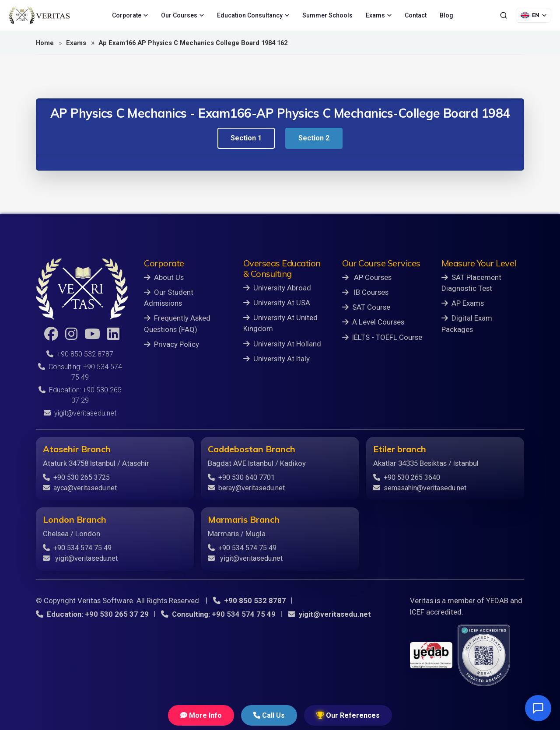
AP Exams (463, 303)
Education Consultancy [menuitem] (253, 15)
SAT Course (366, 307)
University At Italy (276, 359)
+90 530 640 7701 (241, 477)
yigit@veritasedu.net (80, 413)
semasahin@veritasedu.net (420, 488)
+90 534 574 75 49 (77, 548)
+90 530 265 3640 (407, 477)
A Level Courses (373, 322)
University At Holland (282, 344)
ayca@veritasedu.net (80, 488)
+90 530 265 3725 (76, 477)
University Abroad (277, 288)
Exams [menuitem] (379, 15)
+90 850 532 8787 (80, 354)
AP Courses (367, 277)
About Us (164, 277)
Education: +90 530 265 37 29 (92, 614)
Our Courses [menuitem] (182, 15)
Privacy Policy (171, 344)
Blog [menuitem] (446, 15)
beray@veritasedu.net (246, 488)
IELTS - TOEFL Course (382, 337)
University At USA (277, 303)
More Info (201, 715)
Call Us (269, 715)
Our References (348, 715)
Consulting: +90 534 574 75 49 (218, 614)
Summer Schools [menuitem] (327, 15)
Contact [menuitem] (416, 15)
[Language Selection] (534, 15)
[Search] (504, 15)
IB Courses (365, 292)
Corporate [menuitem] (130, 15)
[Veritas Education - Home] (39, 15)
